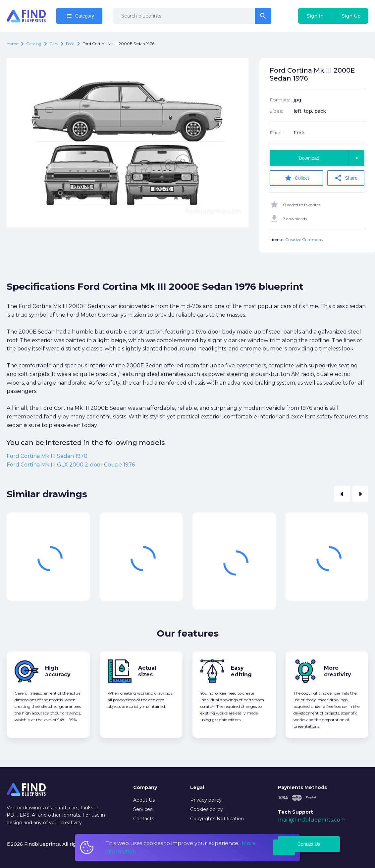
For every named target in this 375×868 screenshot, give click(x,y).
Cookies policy (207, 809)
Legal (197, 787)
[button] (342, 494)
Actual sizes (147, 671)
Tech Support (295, 812)
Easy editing (241, 671)
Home (12, 44)
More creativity (338, 671)
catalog (34, 44)
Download (332, 158)
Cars (54, 44)
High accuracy (58, 671)
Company (145, 787)
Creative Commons (304, 240)
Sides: (276, 111)
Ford (70, 44)
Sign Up (351, 16)
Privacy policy (206, 800)
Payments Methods (302, 787)
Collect (297, 178)
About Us (144, 800)
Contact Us (309, 844)
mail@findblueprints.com (312, 820)
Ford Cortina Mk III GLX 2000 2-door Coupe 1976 (71, 464)
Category (79, 16)
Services (143, 809)
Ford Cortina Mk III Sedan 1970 (47, 456)
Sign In (315, 16)
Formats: (280, 100)
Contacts (144, 819)
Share (346, 178)
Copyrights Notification (217, 819)
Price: (276, 133)
